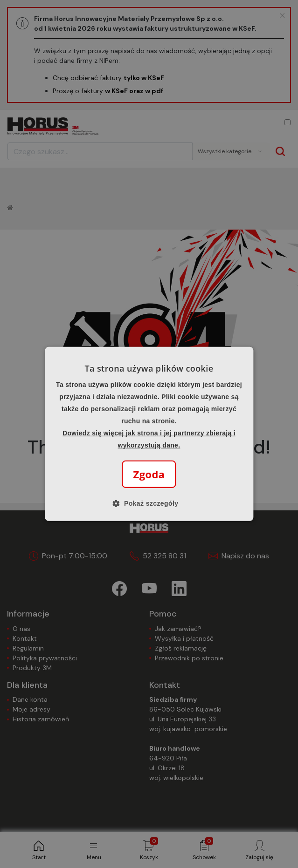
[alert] (149, 434)
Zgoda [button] (149, 474)
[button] (149, 503)
